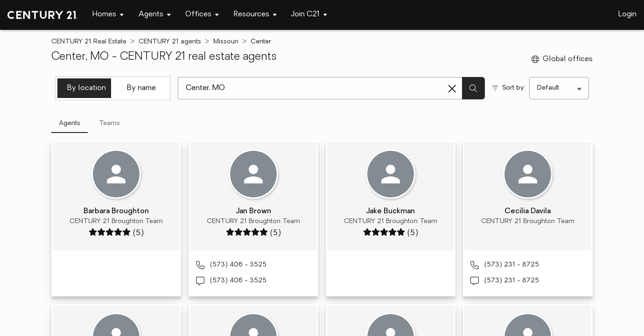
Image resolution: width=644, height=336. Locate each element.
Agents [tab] (70, 123)
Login (627, 14)
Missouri (226, 42)
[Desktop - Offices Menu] (202, 15)
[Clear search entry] (452, 89)
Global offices (562, 59)
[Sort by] (559, 88)
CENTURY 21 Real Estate (89, 42)
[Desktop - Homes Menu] (108, 15)
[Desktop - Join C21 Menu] (309, 15)
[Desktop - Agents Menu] (155, 15)
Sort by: (514, 88)
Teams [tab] (109, 123)
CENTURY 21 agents (170, 42)
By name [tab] (141, 88)
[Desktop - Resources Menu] (255, 15)
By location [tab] (87, 88)
